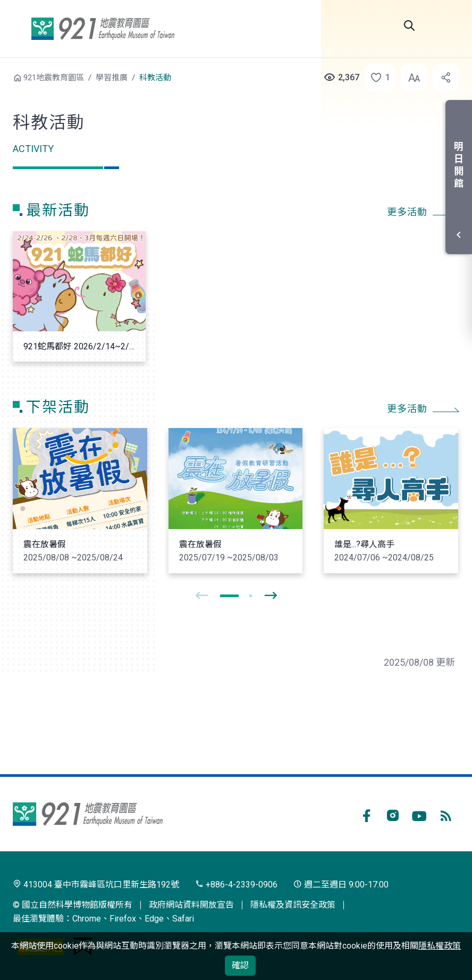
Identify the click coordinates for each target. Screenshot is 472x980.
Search (409, 26)
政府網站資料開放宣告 (191, 905)
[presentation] (201, 596)
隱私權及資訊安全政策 (293, 905)
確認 (240, 965)
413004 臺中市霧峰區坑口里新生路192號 (96, 885)
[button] (377, 78)
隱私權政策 (440, 946)
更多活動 (407, 212)
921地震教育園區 (103, 29)
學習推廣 (112, 78)
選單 (446, 26)
